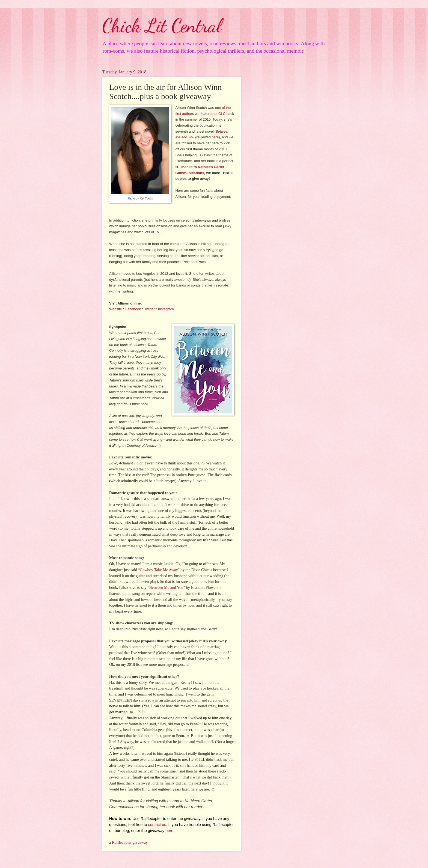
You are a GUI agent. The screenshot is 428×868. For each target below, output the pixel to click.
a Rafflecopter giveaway (128, 842)
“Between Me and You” (166, 587)
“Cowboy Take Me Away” (159, 570)
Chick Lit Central (162, 26)
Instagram (166, 309)
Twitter (149, 309)
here (215, 137)
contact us (157, 825)
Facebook (133, 309)
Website (116, 309)
